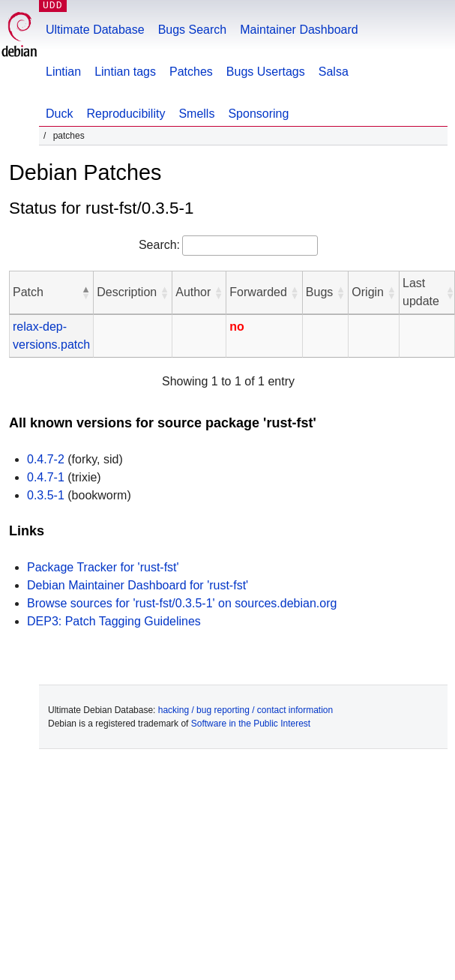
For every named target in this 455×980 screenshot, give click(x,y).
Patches (191, 72)
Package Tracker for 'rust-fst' (103, 567)
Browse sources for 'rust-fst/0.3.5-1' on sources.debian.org (182, 603)
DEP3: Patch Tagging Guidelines (114, 621)
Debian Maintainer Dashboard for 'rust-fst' (138, 585)
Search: (159, 245)
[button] (85, 292)
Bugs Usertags (266, 72)
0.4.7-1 (46, 477)
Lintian (63, 72)
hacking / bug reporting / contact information (245, 710)
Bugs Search (193, 30)
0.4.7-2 (46, 459)
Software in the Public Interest (251, 724)
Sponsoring (258, 114)
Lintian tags (125, 72)
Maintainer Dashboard (299, 30)
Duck (59, 114)
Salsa (334, 72)
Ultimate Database (95, 30)
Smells (196, 114)
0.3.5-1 (46, 495)
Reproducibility (126, 114)
